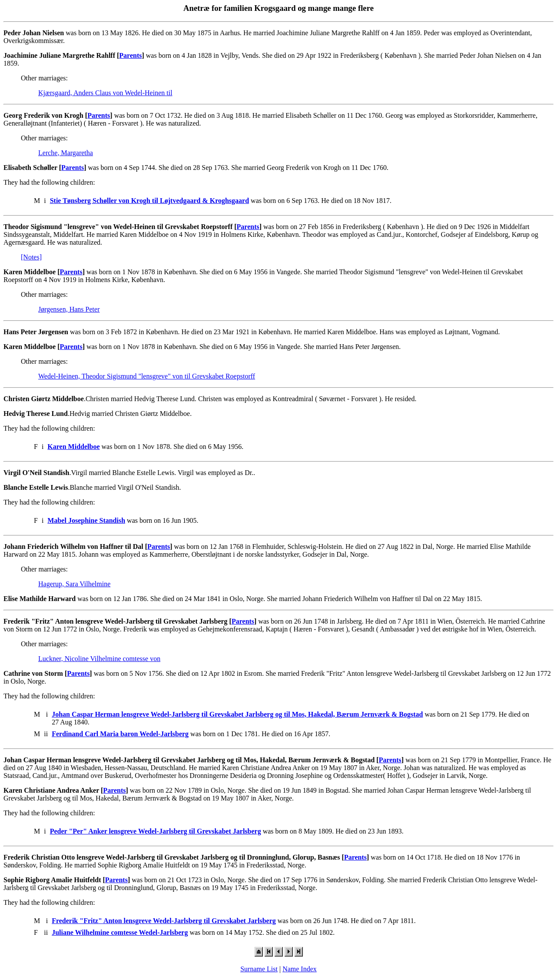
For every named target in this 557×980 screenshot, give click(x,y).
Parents (130, 55)
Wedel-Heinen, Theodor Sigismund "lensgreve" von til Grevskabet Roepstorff (147, 376)
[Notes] (31, 257)
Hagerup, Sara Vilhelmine (74, 584)
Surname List (259, 969)
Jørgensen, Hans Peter (69, 309)
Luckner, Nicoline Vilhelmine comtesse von (99, 659)
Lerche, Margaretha (66, 153)
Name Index (300, 969)
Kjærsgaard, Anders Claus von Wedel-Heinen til (105, 93)
